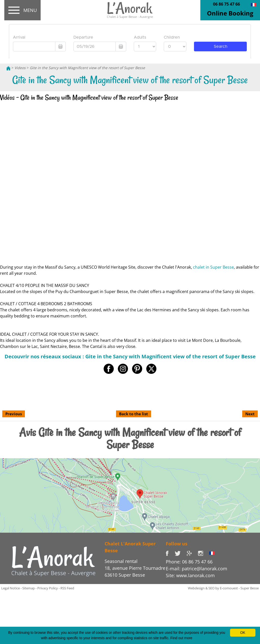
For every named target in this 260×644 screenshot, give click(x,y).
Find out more (181, 638)
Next (250, 414)
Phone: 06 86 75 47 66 (189, 562)
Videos (20, 68)
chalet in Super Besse (213, 267)
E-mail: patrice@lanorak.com (197, 569)
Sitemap (29, 588)
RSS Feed (67, 588)
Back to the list (134, 414)
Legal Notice (11, 588)
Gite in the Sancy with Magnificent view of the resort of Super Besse (87, 68)
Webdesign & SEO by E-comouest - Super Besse (223, 588)
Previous (14, 414)
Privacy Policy (48, 588)
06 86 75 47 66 (226, 4)
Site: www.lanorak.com (190, 575)
